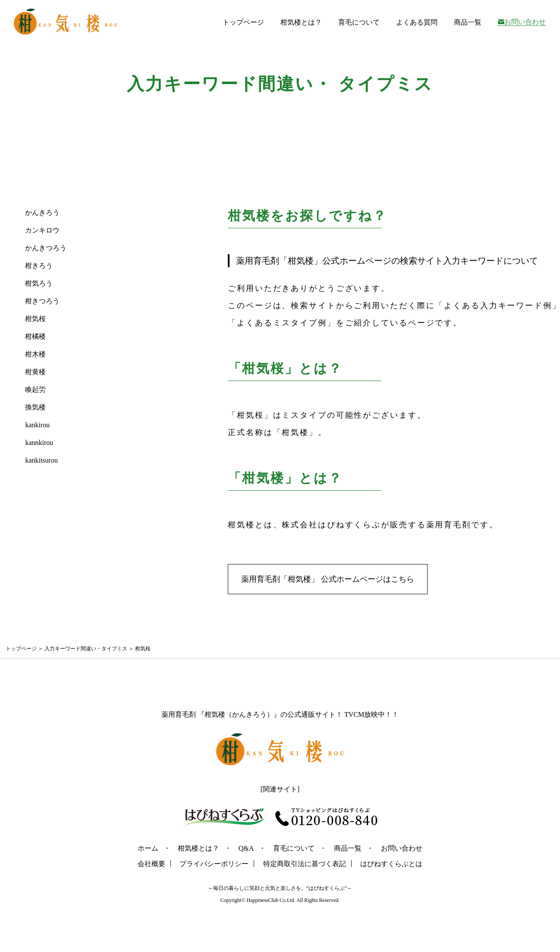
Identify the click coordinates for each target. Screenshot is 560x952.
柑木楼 (35, 354)
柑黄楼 (35, 372)
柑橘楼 (35, 336)
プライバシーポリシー (214, 864)
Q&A (246, 848)
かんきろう (42, 213)
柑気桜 (35, 319)
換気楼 (35, 407)
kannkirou (39, 443)
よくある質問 (417, 22)
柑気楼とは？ (301, 22)
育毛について (359, 22)
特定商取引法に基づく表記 (305, 864)
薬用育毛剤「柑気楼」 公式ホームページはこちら (328, 579)
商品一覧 (468, 22)
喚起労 (35, 389)
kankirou (37, 425)
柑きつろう (42, 301)
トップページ (243, 22)
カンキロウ (42, 230)
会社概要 (151, 864)
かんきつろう (46, 248)
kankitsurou (41, 460)
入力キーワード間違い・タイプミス (86, 649)
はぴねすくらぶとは (391, 864)
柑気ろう (39, 283)
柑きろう (39, 266)
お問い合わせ (525, 22)
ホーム (148, 848)
